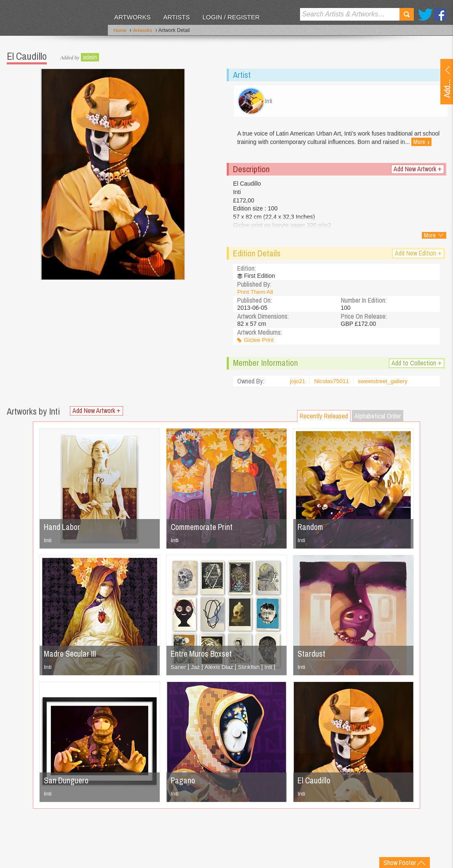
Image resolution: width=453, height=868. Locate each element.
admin (90, 57)
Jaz (196, 669)
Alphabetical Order (378, 418)
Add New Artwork (418, 171)
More (247, 149)
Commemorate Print (204, 529)
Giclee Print (259, 342)
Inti (48, 542)
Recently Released (324, 418)
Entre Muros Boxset (203, 656)
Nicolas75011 (332, 383)
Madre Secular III (71, 656)
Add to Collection (417, 365)
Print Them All (256, 294)
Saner (178, 669)
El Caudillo (315, 782)
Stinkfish (250, 669)
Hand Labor (62, 529)
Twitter (425, 15)
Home (120, 31)
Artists (176, 17)
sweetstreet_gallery (385, 383)
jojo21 (298, 383)
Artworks (132, 17)
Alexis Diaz (219, 669)
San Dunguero (67, 782)
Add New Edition (418, 255)
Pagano (183, 782)
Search (407, 14)
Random (311, 529)
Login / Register (231, 17)
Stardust (311, 656)
